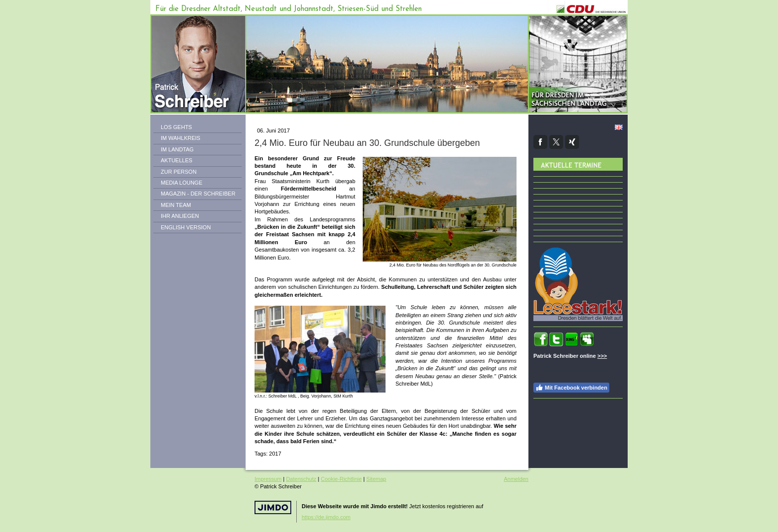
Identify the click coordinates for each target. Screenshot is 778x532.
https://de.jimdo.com (326, 517)
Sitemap (376, 479)
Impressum (268, 479)
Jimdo (273, 507)
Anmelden (516, 479)
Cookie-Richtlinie (342, 479)
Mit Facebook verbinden (571, 388)
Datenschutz (301, 479)
